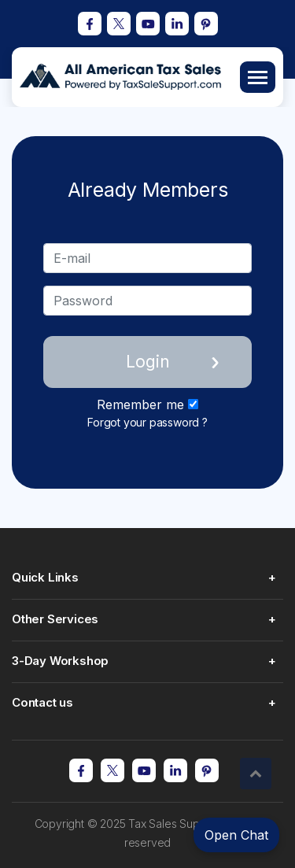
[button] (256, 774)
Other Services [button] (55, 619)
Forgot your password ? (147, 422)
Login (148, 362)
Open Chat (236, 835)
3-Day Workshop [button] (60, 661)
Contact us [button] (42, 702)
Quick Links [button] (45, 577)
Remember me (147, 404)
